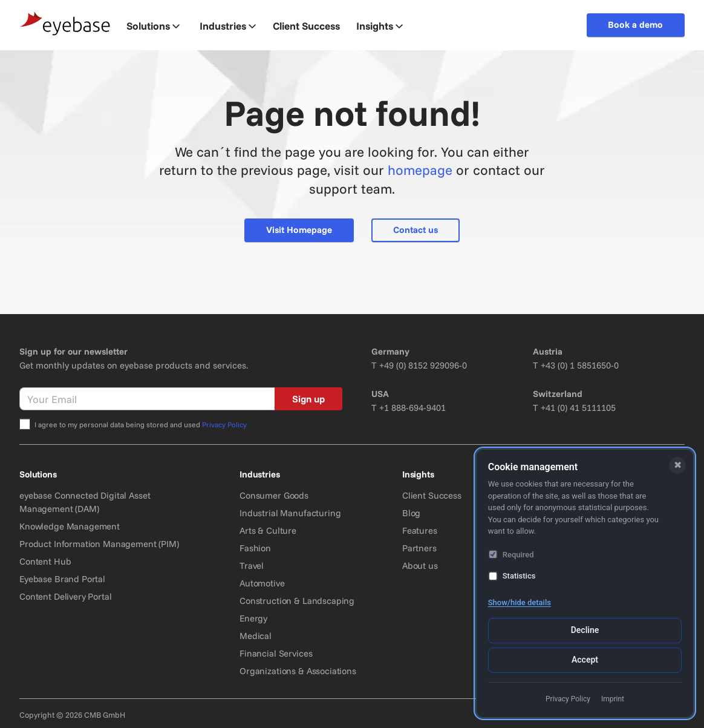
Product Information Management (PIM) (99, 544)
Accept (585, 660)
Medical (256, 636)
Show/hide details (520, 602)
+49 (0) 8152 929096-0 (423, 365)
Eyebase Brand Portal (62, 579)
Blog (411, 513)
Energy (253, 618)
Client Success (432, 495)
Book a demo (635, 25)
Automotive (262, 583)
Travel (252, 566)
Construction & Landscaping (297, 601)
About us (420, 566)
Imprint (613, 699)
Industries (228, 26)
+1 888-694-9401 (412, 408)
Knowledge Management (70, 526)
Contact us (416, 230)
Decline (585, 630)
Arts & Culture (268, 530)
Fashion (255, 548)
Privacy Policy (224, 425)
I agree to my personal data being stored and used (141, 425)
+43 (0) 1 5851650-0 (580, 365)
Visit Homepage (299, 230)
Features (420, 530)
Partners (419, 548)
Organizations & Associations (298, 671)
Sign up (308, 399)
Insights (380, 26)
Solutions (153, 26)
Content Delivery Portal (66, 596)
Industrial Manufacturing (290, 513)
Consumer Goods (274, 495)
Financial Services (276, 653)
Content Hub (45, 561)
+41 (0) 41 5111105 (578, 408)
